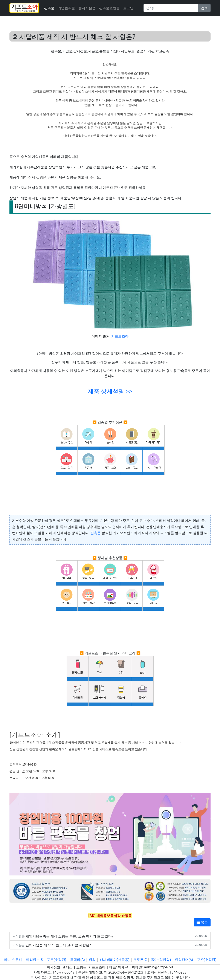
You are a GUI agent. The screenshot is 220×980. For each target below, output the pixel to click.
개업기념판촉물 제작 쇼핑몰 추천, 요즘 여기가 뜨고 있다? (69, 936)
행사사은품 (87, 8)
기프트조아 (120, 336)
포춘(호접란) (57, 960)
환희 (92, 960)
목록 (202, 922)
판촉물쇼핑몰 (109, 8)
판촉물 (49, 8)
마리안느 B (34, 960)
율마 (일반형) (161, 960)
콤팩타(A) (77, 960)
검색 (204, 8)
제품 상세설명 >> (110, 391)
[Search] (171, 8)
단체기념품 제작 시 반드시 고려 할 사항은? (58, 945)
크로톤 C (140, 960)
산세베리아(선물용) (115, 960)
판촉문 (96, 533)
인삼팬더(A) (184, 960)
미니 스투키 (13, 960)
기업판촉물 (66, 8)
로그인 (128, 8)
